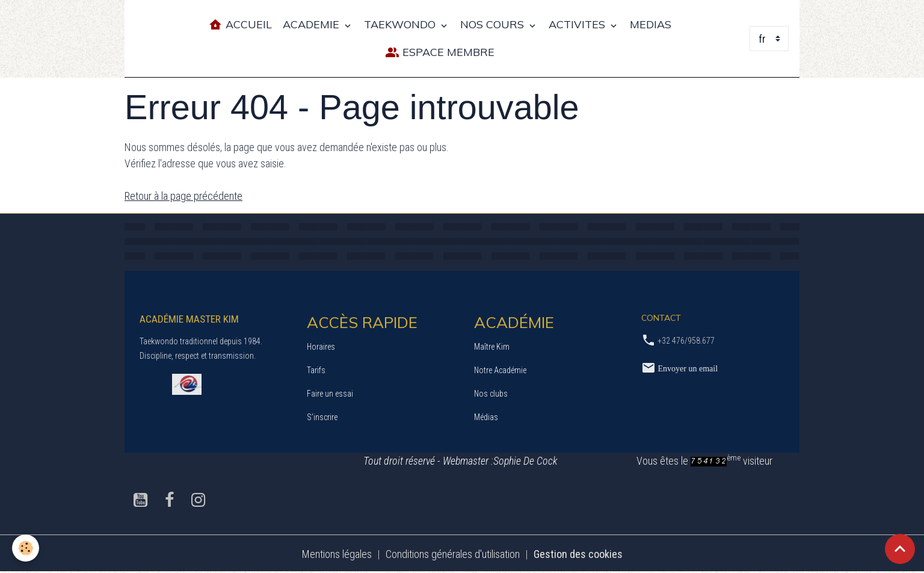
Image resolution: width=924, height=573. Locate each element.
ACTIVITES (578, 24)
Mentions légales (337, 554)
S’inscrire (322, 417)
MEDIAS (651, 24)
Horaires (321, 347)
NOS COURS (494, 24)
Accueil (240, 25)
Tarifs (316, 370)
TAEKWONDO (401, 24)
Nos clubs (491, 394)
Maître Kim (492, 347)
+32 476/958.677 (686, 341)
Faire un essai (330, 394)
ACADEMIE (313, 24)
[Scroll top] (900, 549)
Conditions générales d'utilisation (453, 554)
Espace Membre (440, 53)
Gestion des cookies (578, 554)
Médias (486, 417)
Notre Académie (500, 370)
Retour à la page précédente (183, 196)
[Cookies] (26, 548)
